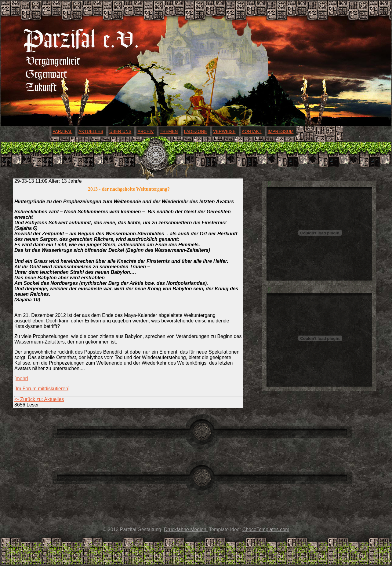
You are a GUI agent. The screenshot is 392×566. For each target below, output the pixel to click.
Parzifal (62, 131)
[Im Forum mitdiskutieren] (42, 389)
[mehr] (21, 379)
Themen (169, 131)
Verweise (224, 131)
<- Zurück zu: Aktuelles (39, 399)
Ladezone (195, 131)
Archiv (145, 131)
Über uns (120, 131)
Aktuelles (91, 131)
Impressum (281, 131)
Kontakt (252, 131)
